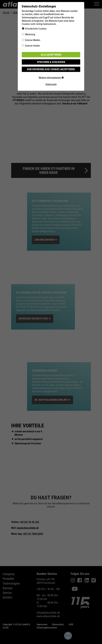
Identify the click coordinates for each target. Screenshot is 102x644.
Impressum (51, 84)
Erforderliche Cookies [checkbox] (36, 29)
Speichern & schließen (51, 62)
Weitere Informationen (51, 78)
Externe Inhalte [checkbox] (32, 46)
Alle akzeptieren (51, 55)
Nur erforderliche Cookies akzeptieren (51, 69)
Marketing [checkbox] (30, 34)
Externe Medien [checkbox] (33, 40)
